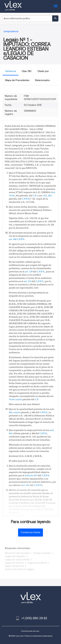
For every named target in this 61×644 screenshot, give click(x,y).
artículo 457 (31, 475)
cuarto (18, 399)
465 (10, 412)
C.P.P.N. (26, 199)
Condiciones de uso (30, 631)
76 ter (12, 399)
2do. (50, 195)
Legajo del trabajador (15, 556)
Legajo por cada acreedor (17, 560)
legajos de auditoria (37, 563)
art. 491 (26, 485)
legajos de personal (14, 566)
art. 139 (29, 272)
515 (45, 195)
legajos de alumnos (14, 563)
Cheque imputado (42, 553)
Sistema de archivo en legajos (20, 569)
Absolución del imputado (17, 553)
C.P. (35, 195)
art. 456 (13, 239)
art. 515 (28, 281)
